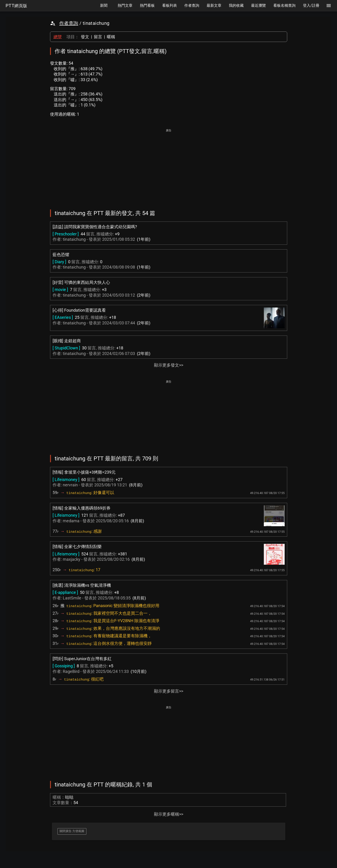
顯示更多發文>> (169, 365)
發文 (85, 37)
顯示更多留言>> (169, 691)
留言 (98, 37)
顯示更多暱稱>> (169, 814)
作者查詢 (69, 23)
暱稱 (111, 37)
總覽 (58, 37)
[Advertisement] (169, 166)
